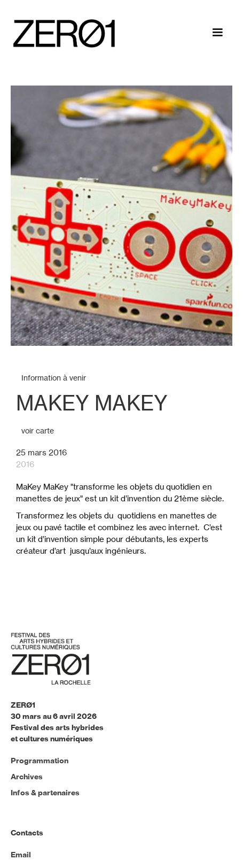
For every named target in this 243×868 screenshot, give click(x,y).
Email (21, 855)
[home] (61, 33)
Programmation (40, 761)
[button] (217, 35)
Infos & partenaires (45, 793)
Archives (27, 777)
